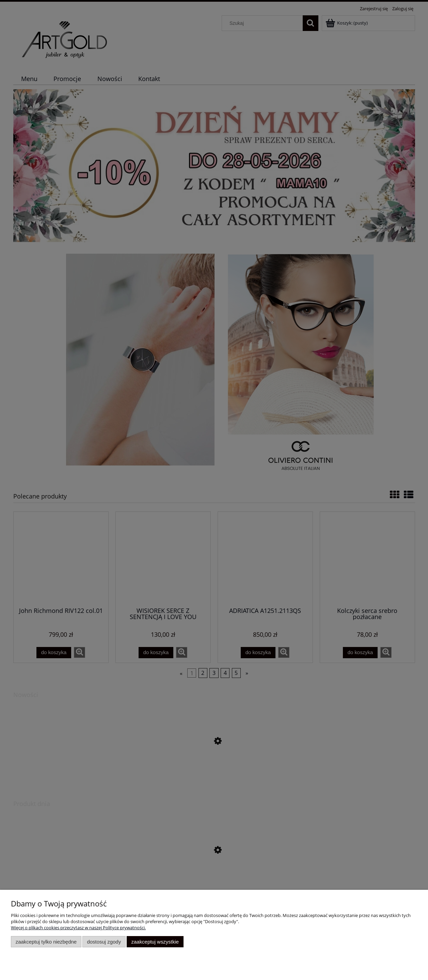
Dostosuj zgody (104, 942)
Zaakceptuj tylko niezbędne (46, 942)
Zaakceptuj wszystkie (155, 942)
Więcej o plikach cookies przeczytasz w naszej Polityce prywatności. (78, 928)
